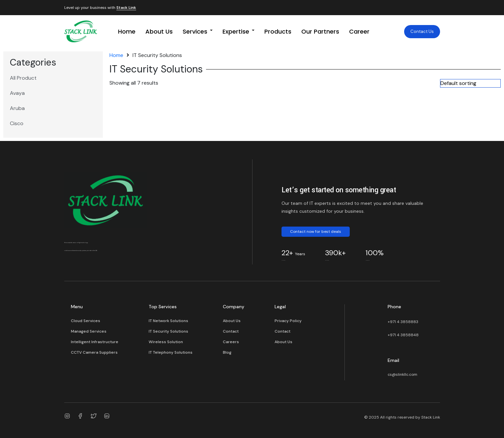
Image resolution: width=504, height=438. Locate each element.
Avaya (17, 93)
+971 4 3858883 (403, 322)
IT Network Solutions (168, 321)
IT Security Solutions (168, 331)
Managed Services (89, 331)
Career (359, 31)
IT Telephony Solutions (171, 352)
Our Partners (320, 31)
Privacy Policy (288, 321)
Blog (227, 352)
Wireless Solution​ (166, 342)
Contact (231, 331)
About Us (159, 31)
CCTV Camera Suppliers (94, 352)
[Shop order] (470, 83)
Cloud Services (86, 321)
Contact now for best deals (316, 232)
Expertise (236, 31)
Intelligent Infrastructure (95, 342)
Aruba (17, 108)
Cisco (17, 123)
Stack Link (126, 8)
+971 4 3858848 (403, 335)
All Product (23, 78)
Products (278, 31)
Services (195, 31)
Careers (231, 342)
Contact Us (422, 31)
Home (127, 31)
